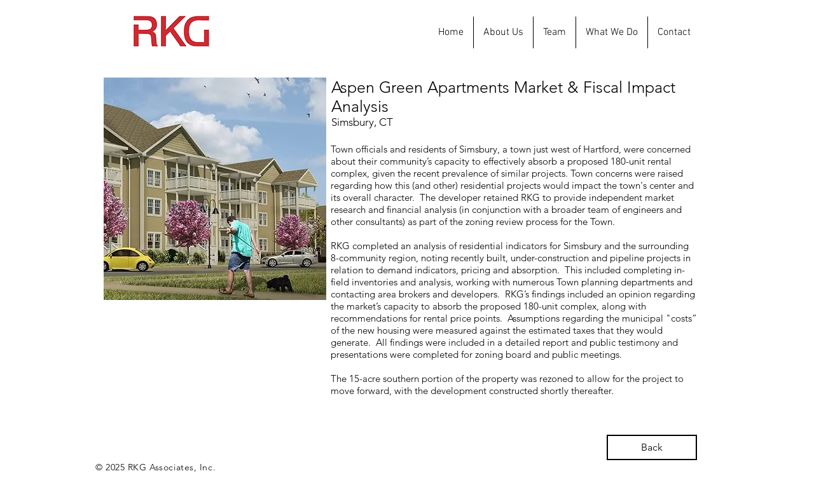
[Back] (652, 447)
